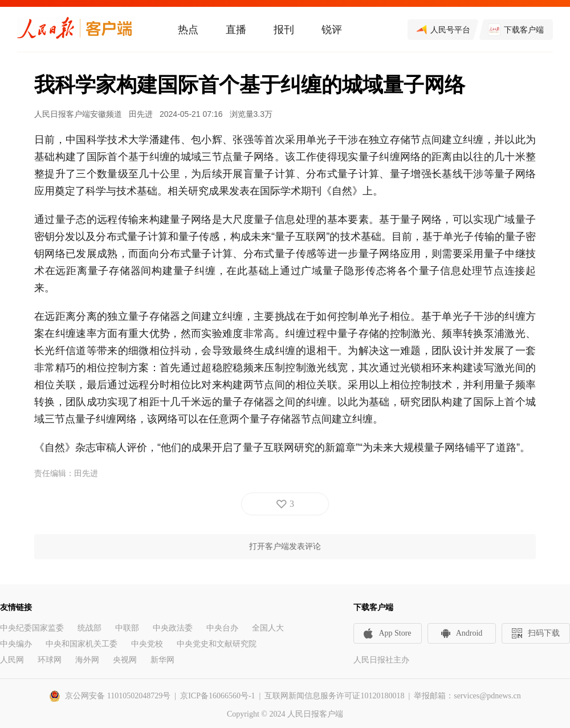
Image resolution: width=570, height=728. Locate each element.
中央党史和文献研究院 (217, 644)
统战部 (89, 628)
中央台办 (222, 628)
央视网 (125, 660)
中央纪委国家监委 (32, 628)
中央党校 (147, 644)
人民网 (12, 660)
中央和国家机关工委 (82, 644)
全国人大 (268, 628)
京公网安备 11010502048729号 (118, 696)
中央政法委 (173, 628)
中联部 (127, 628)
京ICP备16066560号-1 (217, 696)
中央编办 (16, 644)
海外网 (87, 660)
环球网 (50, 660)
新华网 (162, 660)
